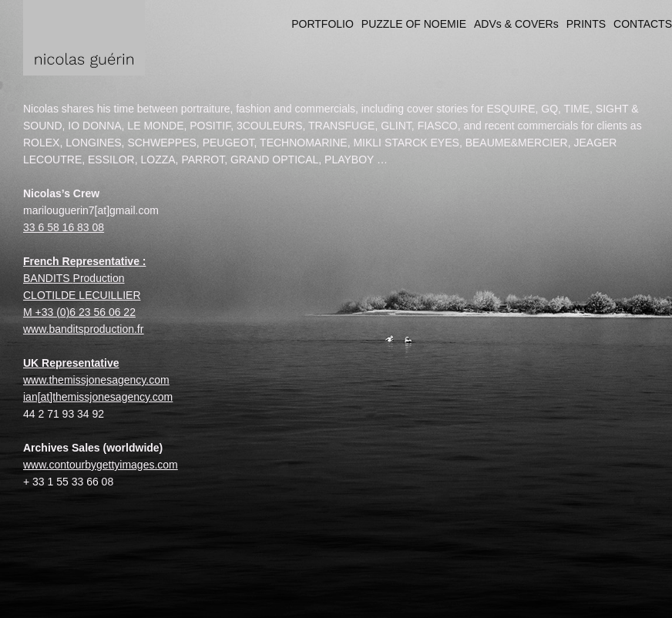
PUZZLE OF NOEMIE (414, 24)
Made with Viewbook (623, 610)
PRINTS (586, 24)
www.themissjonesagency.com (96, 380)
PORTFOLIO (323, 24)
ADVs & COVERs (516, 24)
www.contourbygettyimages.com (101, 465)
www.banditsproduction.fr (83, 329)
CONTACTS (643, 24)
